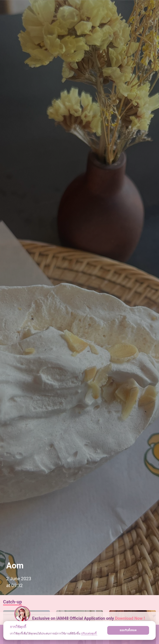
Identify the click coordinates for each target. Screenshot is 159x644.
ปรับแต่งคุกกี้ (89, 633)
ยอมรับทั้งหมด (128, 630)
